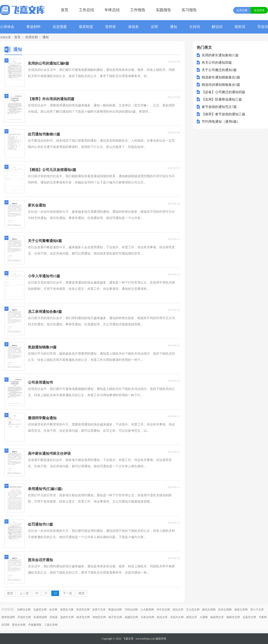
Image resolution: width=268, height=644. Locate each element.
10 (37, 593)
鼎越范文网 (131, 617)
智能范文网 (99, 617)
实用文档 (31, 37)
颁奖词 (240, 27)
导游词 (263, 27)
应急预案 (60, 27)
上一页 (24, 593)
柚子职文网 (115, 617)
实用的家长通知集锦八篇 (220, 55)
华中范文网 (163, 610)
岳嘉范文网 (249, 617)
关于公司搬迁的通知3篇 (219, 70)
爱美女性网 (19, 625)
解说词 (217, 27)
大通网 (204, 617)
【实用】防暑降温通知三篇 (222, 99)
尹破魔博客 (35, 625)
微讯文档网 (209, 610)
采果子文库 (99, 610)
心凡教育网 (147, 610)
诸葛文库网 (241, 610)
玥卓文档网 (225, 610)
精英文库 (192, 617)
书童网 (263, 617)
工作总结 (86, 10)
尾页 (82, 593)
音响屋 (54, 617)
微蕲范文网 (233, 617)
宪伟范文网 (83, 610)
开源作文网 (24, 617)
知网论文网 (24, 610)
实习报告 (189, 10)
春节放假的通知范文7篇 (219, 107)
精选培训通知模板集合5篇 (221, 85)
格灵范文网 (83, 617)
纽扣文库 (178, 610)
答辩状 (111, 27)
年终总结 (112, 10)
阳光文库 (162, 617)
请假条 (133, 27)
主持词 (195, 27)
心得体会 (7, 27)
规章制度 (86, 27)
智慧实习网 (67, 610)
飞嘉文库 (128, 639)
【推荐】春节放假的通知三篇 (223, 114)
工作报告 (138, 10)
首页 (65, 10)
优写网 (5, 625)
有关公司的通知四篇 (217, 63)
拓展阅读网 (40, 617)
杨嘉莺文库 (217, 617)
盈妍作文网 (67, 617)
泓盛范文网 (40, 610)
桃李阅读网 (8, 617)
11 (46, 593)
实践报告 (163, 10)
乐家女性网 (147, 617)
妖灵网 (53, 610)
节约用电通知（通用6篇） (221, 122)
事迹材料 (33, 27)
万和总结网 (131, 610)
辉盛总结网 (115, 610)
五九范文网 (193, 610)
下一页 (67, 593)
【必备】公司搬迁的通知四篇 (223, 92)
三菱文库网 (51, 625)
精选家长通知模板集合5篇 (221, 77)
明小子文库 (257, 610)
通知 (174, 27)
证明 (154, 27)
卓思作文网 (177, 617)
